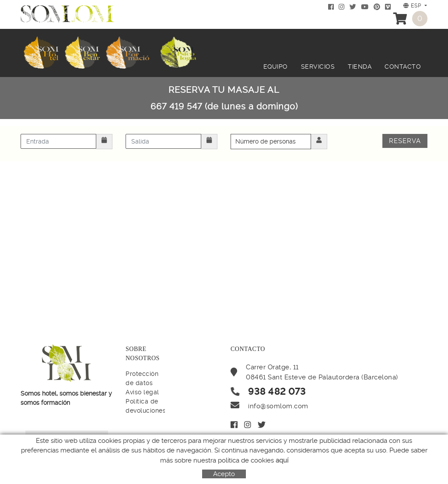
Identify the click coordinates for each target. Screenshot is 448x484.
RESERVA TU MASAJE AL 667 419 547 (224, 98)
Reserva (405, 141)
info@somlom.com (278, 406)
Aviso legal (142, 392)
